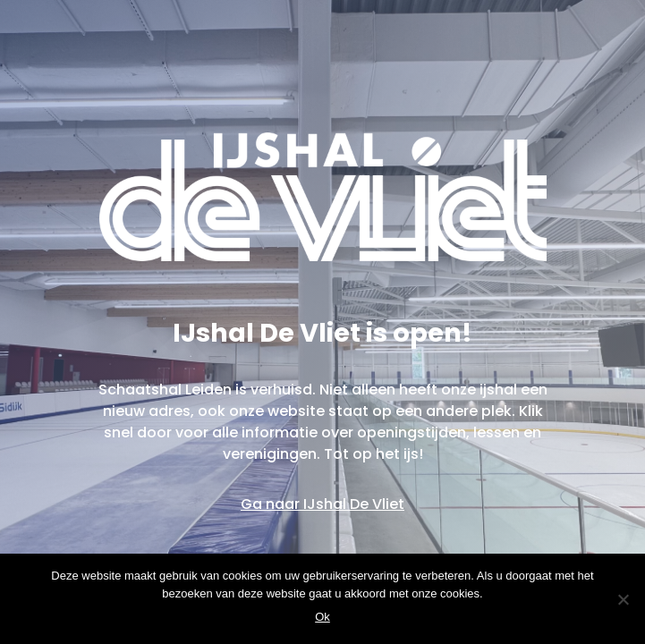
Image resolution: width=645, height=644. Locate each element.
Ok (322, 617)
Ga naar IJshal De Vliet (322, 504)
